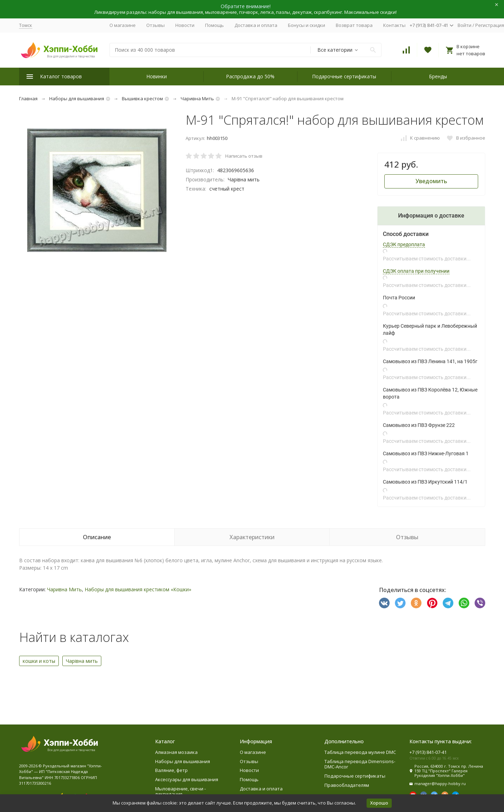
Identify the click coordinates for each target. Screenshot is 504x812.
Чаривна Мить (197, 98)
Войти (465, 25)
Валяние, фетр (171, 770)
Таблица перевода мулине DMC (360, 752)
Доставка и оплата (256, 25)
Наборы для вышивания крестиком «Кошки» (138, 589)
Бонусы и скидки (307, 25)
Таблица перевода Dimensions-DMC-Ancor (360, 764)
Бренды (438, 76)
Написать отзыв (244, 156)
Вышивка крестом (142, 98)
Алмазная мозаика (176, 752)
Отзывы (155, 25)
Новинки (157, 76)
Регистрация (490, 25)
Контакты (394, 25)
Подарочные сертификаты (344, 76)
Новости (185, 25)
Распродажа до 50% (250, 76)
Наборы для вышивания (77, 98)
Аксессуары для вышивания (187, 779)
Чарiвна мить (82, 661)
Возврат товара (354, 25)
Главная (28, 98)
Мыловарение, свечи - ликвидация (180, 791)
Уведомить (431, 181)
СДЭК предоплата (404, 244)
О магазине (123, 25)
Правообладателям (347, 785)
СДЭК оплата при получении (416, 271)
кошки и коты (39, 661)
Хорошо (379, 803)
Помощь (214, 25)
